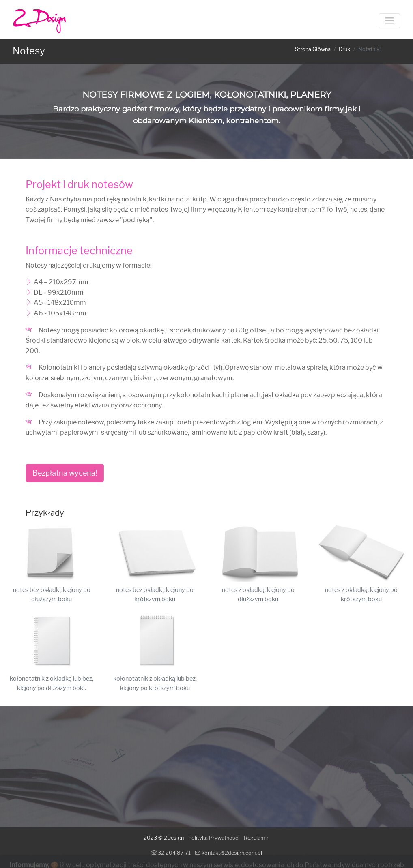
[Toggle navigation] (389, 21)
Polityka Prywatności (214, 838)
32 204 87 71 (171, 853)
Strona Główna (313, 49)
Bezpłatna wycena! (65, 473)
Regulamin (257, 838)
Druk (344, 49)
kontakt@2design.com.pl (229, 853)
